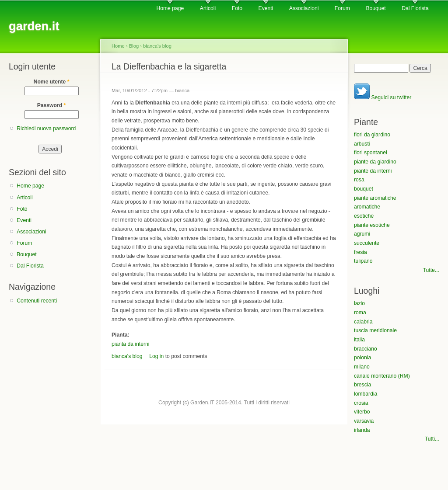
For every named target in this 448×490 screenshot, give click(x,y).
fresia (360, 252)
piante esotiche (372, 225)
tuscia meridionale (375, 330)
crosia (361, 403)
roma (360, 313)
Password (52, 105)
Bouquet (376, 8)
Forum (342, 8)
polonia (362, 358)
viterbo (362, 412)
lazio (359, 303)
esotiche (364, 216)
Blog (134, 46)
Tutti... (432, 439)
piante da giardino (375, 162)
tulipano (363, 261)
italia (359, 340)
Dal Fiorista (415, 8)
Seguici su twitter (383, 97)
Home (118, 46)
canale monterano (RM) (382, 376)
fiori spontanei (371, 153)
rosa (359, 180)
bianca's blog (157, 46)
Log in (156, 356)
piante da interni (373, 171)
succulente (367, 243)
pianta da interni (131, 344)
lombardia (366, 394)
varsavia (364, 421)
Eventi (266, 8)
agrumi (362, 234)
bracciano (366, 349)
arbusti (362, 144)
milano (362, 367)
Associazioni (304, 8)
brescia (362, 385)
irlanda (362, 430)
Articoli (208, 8)
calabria (363, 322)
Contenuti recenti (37, 301)
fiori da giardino (372, 135)
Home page (170, 8)
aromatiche (367, 207)
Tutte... (431, 270)
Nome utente (52, 82)
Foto (237, 8)
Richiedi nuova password (46, 129)
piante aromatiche (375, 198)
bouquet (364, 189)
